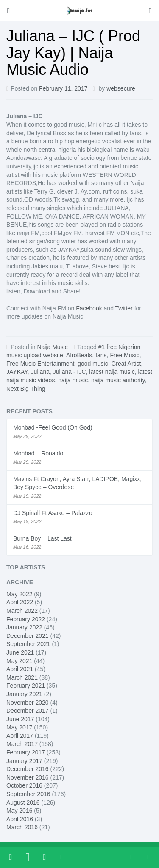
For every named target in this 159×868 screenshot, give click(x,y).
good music (93, 364)
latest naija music (112, 372)
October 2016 (24, 785)
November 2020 (28, 703)
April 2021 (20, 669)
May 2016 (19, 811)
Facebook (89, 308)
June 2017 (20, 719)
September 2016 (28, 794)
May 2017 (19, 727)
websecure (121, 88)
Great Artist (126, 364)
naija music (73, 380)
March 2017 (22, 744)
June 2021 (20, 652)
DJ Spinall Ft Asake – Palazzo (53, 513)
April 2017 (20, 736)
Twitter (124, 308)
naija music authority (118, 380)
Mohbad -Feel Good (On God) (53, 427)
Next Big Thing (26, 389)
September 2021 (28, 644)
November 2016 (28, 777)
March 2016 (22, 827)
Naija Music (52, 347)
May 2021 (19, 661)
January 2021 (24, 694)
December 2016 (28, 769)
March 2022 (22, 611)
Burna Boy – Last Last (42, 538)
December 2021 (28, 636)
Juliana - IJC (70, 372)
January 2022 (24, 627)
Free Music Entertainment (40, 364)
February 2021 (26, 686)
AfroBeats (79, 355)
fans (101, 355)
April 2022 (20, 602)
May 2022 (19, 594)
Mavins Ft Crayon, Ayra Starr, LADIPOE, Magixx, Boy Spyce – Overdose (77, 483)
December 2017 (28, 711)
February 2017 (26, 752)
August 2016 (23, 803)
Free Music (124, 355)
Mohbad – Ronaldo (38, 453)
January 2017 (24, 761)
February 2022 (26, 619)
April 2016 (20, 819)
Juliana (40, 372)
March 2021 (22, 677)
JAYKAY (17, 372)
